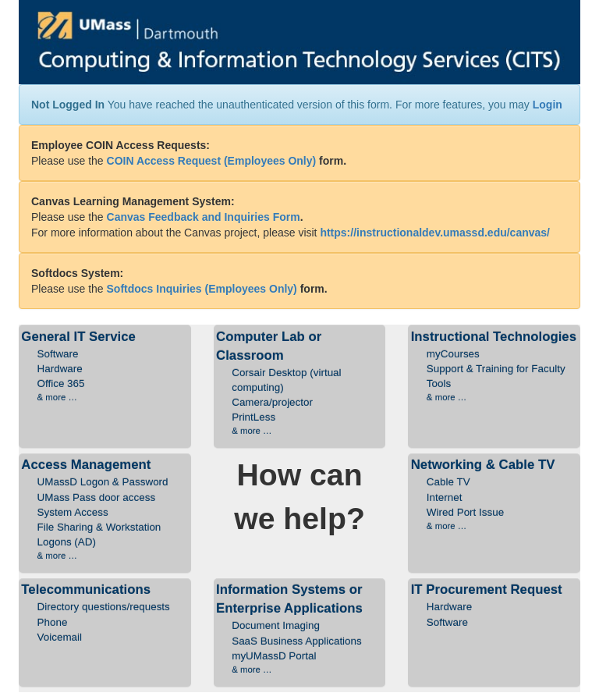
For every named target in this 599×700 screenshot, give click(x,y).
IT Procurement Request (494, 606)
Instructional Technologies (494, 367)
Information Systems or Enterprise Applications (299, 629)
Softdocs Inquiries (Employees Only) (202, 289)
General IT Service (105, 367)
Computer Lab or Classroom (299, 384)
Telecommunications (105, 613)
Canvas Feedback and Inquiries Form (204, 217)
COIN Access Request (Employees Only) (212, 161)
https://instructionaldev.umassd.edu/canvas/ (435, 233)
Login (548, 105)
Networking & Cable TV (494, 495)
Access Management (105, 510)
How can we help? (299, 497)
